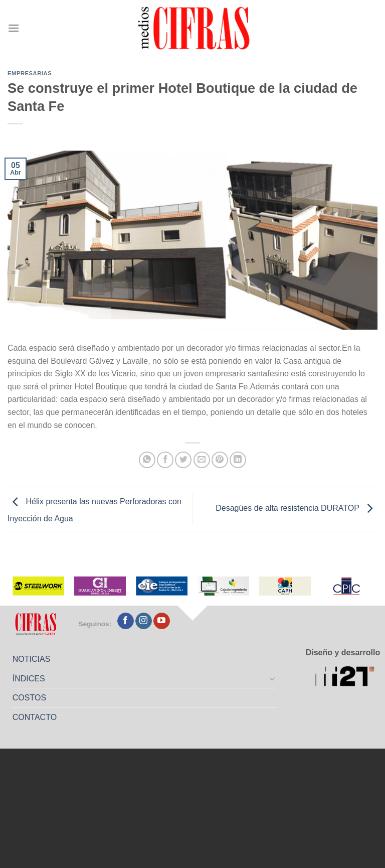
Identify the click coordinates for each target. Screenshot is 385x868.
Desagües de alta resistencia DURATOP (297, 509)
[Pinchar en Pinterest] (220, 460)
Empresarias (30, 73)
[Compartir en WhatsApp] (147, 460)
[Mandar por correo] (202, 460)
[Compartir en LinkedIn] (238, 460)
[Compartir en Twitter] (183, 460)
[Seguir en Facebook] (126, 621)
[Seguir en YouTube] (162, 621)
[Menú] (14, 28)
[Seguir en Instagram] (144, 621)
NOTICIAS (32, 659)
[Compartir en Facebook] (165, 460)
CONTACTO (35, 717)
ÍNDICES (29, 679)
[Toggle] (273, 678)
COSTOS (29, 698)
